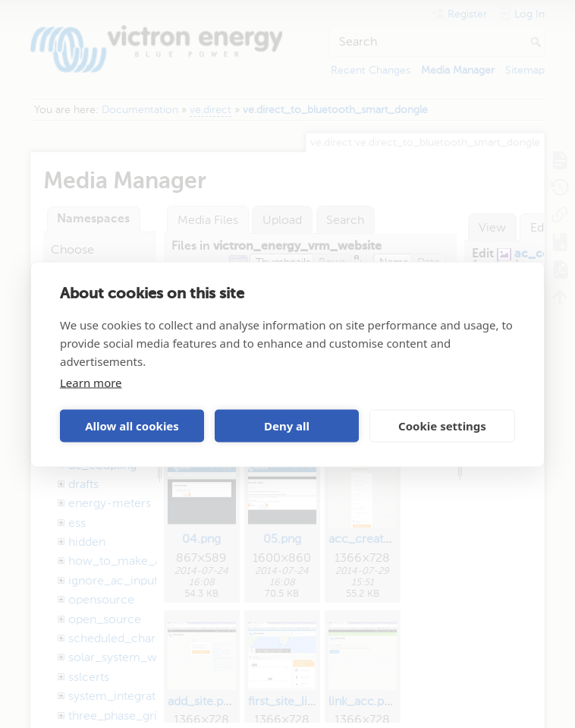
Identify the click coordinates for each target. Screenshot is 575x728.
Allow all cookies (132, 426)
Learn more (91, 382)
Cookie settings (442, 426)
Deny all (287, 426)
